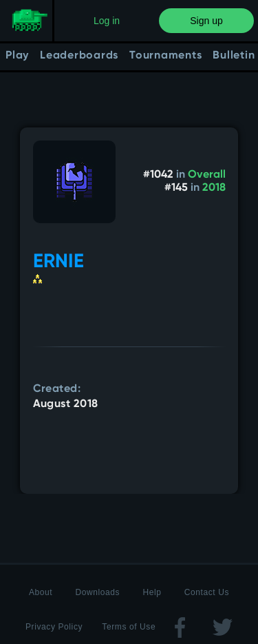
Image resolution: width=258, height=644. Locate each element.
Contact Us (207, 592)
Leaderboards (79, 56)
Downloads (97, 592)
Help (152, 592)
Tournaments (165, 56)
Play (17, 56)
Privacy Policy (54, 627)
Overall (207, 175)
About (41, 592)
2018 (214, 188)
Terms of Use (129, 627)
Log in (107, 21)
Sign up (206, 21)
